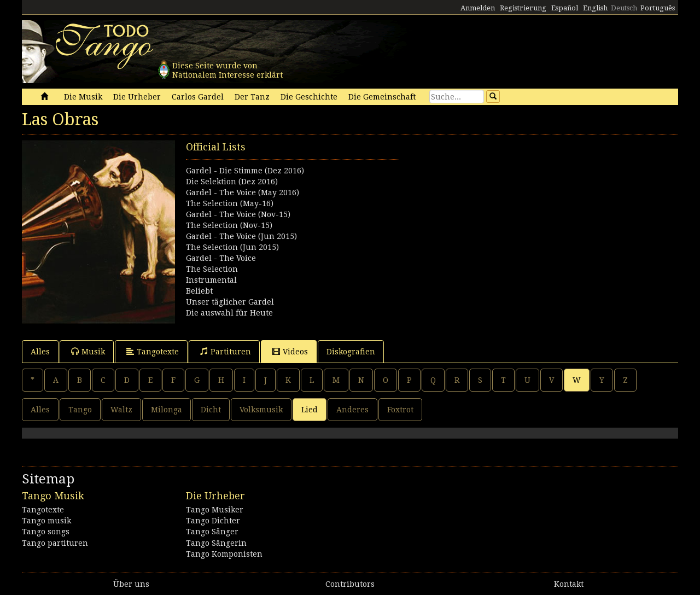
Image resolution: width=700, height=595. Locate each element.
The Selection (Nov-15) (229, 225)
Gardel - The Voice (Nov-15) (238, 214)
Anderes (352, 410)
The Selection (212, 269)
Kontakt (569, 584)
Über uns (131, 584)
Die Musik (83, 97)
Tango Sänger (212, 532)
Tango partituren (55, 543)
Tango (80, 410)
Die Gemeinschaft (382, 97)
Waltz (121, 410)
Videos (290, 351)
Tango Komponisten (224, 554)
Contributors (350, 584)
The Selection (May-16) (230, 203)
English (595, 8)
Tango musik (46, 521)
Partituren (226, 351)
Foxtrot (400, 410)
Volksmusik (261, 410)
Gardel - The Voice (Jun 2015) (241, 236)
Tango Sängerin (216, 543)
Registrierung (523, 8)
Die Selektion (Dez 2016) (232, 182)
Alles (40, 352)
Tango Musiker (215, 510)
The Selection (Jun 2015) (232, 247)
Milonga (167, 410)
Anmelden (478, 8)
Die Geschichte (309, 97)
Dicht (211, 410)
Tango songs (46, 532)
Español (565, 8)
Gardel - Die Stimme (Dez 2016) (245, 171)
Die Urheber (137, 97)
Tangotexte (153, 351)
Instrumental (211, 280)
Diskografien (351, 352)
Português (658, 8)
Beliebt (199, 291)
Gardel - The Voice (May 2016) (243, 192)
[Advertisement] (514, 217)
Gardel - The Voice (221, 258)
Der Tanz (252, 97)
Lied (310, 410)
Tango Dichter (213, 521)
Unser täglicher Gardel (230, 302)
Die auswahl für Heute (229, 313)
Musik (88, 351)
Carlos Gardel (198, 97)
